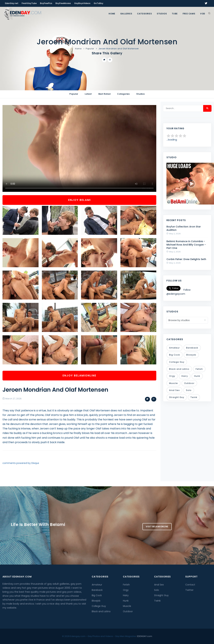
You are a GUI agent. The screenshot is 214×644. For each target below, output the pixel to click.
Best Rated (104, 94)
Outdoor (189, 383)
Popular (90, 49)
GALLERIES (126, 14)
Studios (162, 14)
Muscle (173, 383)
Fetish (199, 369)
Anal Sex (174, 390)
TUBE (175, 14)
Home (112, 14)
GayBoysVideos (82, 3)
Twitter (189, 590)
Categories (144, 14)
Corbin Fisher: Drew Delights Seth (186, 259)
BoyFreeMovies (63, 3)
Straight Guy (177, 397)
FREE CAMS (189, 14)
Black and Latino (179, 369)
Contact (190, 585)
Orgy (172, 376)
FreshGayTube (29, 3)
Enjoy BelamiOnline (79, 376)
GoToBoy (98, 3)
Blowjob (191, 355)
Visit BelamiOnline (157, 527)
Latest (88, 94)
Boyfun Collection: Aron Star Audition (184, 228)
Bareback (192, 348)
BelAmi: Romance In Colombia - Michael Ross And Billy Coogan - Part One (186, 245)
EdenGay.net (12, 3)
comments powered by (21, 463)
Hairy (185, 376)
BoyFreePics (46, 3)
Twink (194, 397)
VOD (203, 14)
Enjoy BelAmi (79, 200)
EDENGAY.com (145, 636)
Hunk (197, 376)
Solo (189, 390)
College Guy (177, 362)
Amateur (174, 348)
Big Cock (175, 355)
